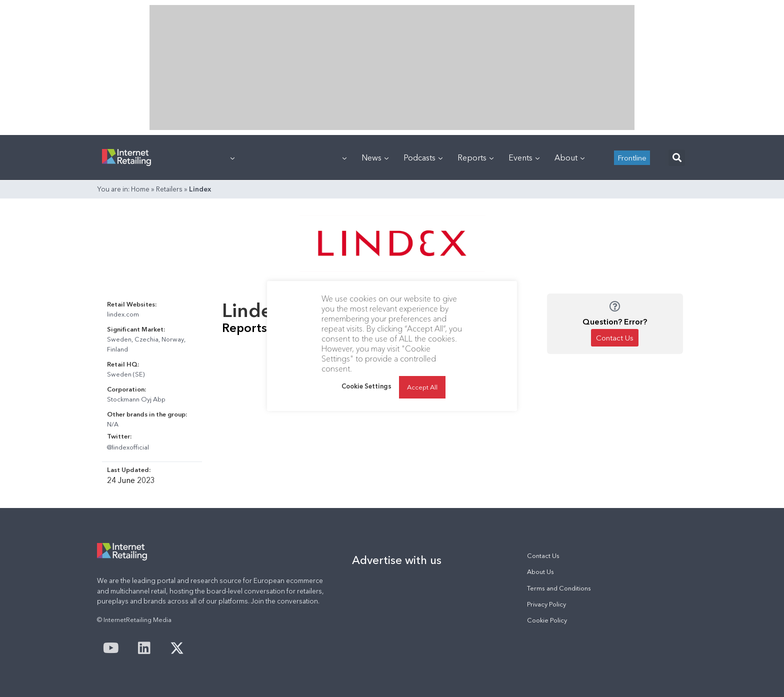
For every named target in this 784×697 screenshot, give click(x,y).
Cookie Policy (547, 620)
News (375, 157)
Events (524, 157)
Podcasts (423, 157)
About (569, 157)
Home (140, 189)
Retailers (169, 189)
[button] (677, 158)
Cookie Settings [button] (366, 386)
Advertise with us (397, 560)
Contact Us (543, 556)
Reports (475, 157)
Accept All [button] (422, 387)
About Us (540, 572)
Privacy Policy (546, 604)
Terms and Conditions (559, 588)
